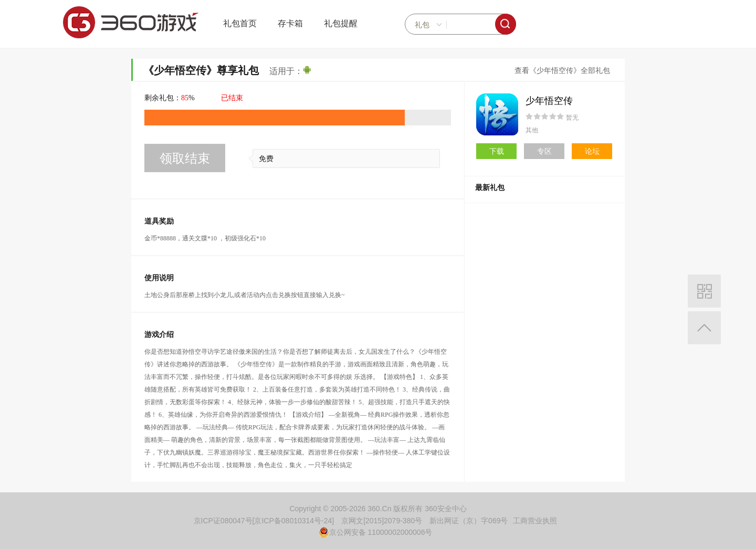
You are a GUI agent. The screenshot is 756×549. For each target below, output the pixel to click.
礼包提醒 (341, 23)
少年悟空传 (549, 101)
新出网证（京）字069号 (469, 521)
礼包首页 (240, 23)
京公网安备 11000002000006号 (376, 532)
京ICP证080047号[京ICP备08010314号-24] (264, 521)
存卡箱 (290, 23)
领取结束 (185, 158)
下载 (497, 151)
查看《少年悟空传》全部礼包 (562, 71)
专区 (544, 151)
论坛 (592, 151)
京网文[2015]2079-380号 (382, 521)
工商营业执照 (535, 521)
